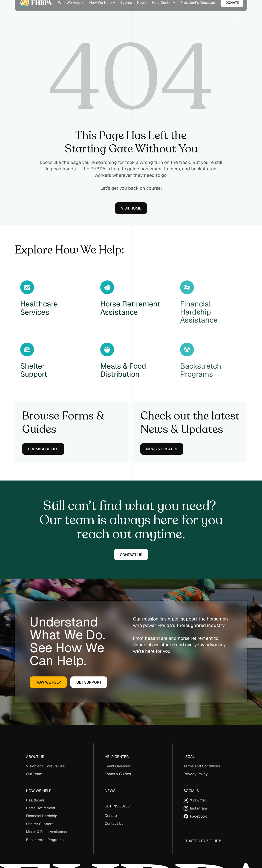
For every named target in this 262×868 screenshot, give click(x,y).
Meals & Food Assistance (47, 832)
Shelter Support (39, 824)
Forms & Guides (118, 774)
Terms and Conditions (202, 766)
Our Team (34, 774)
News (110, 791)
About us (35, 757)
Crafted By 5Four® (202, 841)
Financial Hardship (42, 816)
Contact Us (114, 823)
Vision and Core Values (45, 766)
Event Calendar (118, 766)
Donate (111, 816)
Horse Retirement (41, 808)
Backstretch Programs (45, 840)
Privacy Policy (196, 774)
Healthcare (35, 800)
